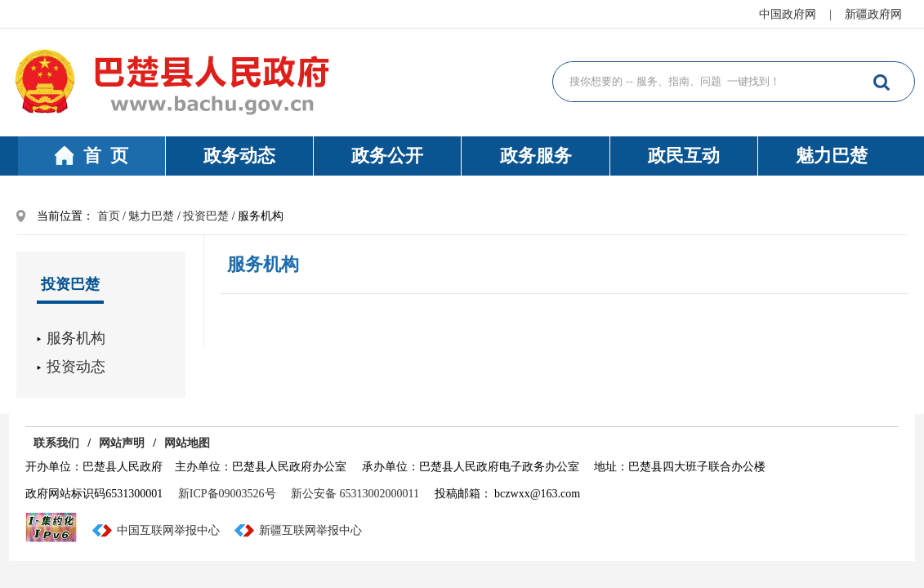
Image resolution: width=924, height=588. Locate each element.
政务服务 (536, 156)
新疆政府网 (873, 14)
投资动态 (76, 367)
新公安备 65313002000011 (355, 494)
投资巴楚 (206, 216)
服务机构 (76, 338)
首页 (109, 216)
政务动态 (239, 156)
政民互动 (684, 156)
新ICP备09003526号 (227, 494)
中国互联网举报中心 (168, 530)
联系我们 (56, 443)
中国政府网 (788, 14)
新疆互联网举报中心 (310, 530)
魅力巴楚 (832, 156)
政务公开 (387, 156)
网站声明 (122, 443)
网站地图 (187, 443)
